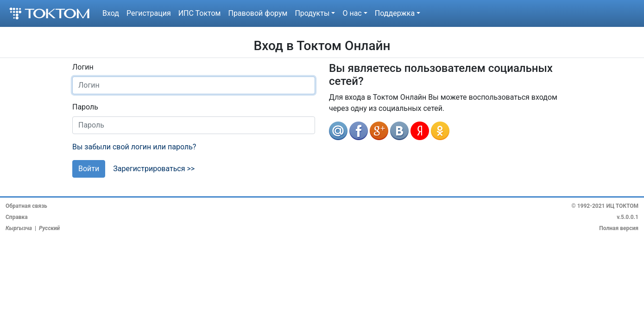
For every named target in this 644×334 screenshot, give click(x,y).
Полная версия (619, 228)
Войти (89, 169)
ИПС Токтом (200, 13)
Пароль (85, 107)
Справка (17, 217)
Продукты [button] (312, 13)
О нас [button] (352, 13)
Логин (83, 67)
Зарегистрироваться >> (154, 169)
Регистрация (149, 13)
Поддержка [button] (395, 13)
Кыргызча (19, 228)
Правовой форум (258, 13)
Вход (111, 13)
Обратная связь (26, 206)
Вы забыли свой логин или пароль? (134, 147)
